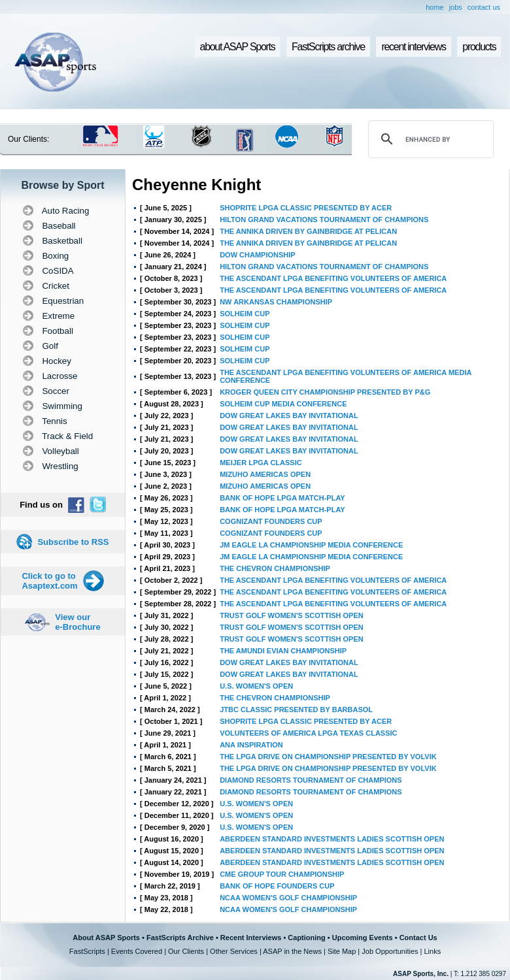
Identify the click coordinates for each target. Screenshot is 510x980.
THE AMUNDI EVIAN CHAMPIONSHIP (283, 651)
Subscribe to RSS (73, 542)
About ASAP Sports (106, 938)
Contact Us (418, 938)
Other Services (234, 951)
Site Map (342, 951)
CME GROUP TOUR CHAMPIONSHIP (282, 874)
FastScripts (87, 951)
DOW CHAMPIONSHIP (258, 255)
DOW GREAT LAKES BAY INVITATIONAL (289, 416)
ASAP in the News (292, 951)
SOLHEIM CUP (245, 314)
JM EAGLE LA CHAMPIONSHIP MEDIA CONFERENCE (311, 545)
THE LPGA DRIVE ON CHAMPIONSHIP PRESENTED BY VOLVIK (328, 757)
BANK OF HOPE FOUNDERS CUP (277, 886)
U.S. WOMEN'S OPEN (256, 686)
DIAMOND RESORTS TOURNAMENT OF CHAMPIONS (311, 780)
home (435, 7)
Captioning (306, 938)
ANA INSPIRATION (251, 745)
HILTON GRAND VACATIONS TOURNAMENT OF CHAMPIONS (324, 220)
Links (432, 951)
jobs (456, 7)
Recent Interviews (251, 938)
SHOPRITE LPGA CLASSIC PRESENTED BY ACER (306, 208)
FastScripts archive (328, 47)
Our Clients (186, 951)
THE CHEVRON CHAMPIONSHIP (275, 568)
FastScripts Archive (180, 938)
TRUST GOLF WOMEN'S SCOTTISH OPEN (292, 615)
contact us (484, 7)
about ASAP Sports (238, 47)
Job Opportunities (390, 951)
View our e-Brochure (77, 622)
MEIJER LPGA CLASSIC (261, 463)
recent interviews (413, 47)
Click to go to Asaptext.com (49, 581)
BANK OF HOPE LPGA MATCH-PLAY (282, 498)
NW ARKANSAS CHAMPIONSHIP (276, 302)
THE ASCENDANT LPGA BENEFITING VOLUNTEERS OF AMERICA (333, 278)
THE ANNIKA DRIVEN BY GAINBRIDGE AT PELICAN (308, 231)
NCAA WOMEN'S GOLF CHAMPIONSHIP (288, 898)
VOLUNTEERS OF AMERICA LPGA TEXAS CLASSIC (308, 733)
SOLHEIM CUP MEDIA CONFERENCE (283, 404)
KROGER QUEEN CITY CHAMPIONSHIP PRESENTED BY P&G (325, 392)
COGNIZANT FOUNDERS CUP (271, 521)
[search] (429, 139)
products (479, 47)
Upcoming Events (363, 938)
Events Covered (137, 951)
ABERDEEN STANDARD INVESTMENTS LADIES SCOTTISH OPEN (332, 839)
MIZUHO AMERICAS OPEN (265, 474)
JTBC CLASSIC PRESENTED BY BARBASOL (296, 710)
